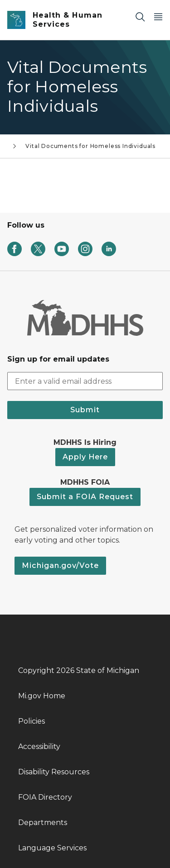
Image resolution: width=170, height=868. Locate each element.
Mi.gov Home (42, 696)
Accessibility (39, 746)
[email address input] (85, 381)
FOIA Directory (45, 797)
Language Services (52, 848)
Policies (32, 721)
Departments (43, 823)
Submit (85, 410)
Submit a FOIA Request (85, 497)
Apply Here (85, 457)
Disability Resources (54, 772)
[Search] (140, 17)
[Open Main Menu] (158, 17)
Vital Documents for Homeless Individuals (90, 146)
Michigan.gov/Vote (60, 565)
